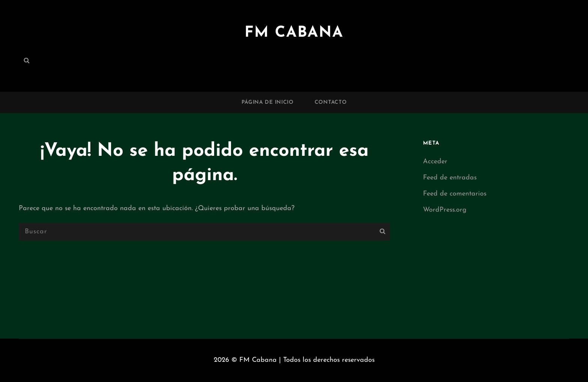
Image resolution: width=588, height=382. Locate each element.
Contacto (331, 102)
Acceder (435, 162)
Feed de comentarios (455, 194)
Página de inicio (268, 102)
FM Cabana (294, 33)
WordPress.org (445, 210)
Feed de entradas (450, 178)
